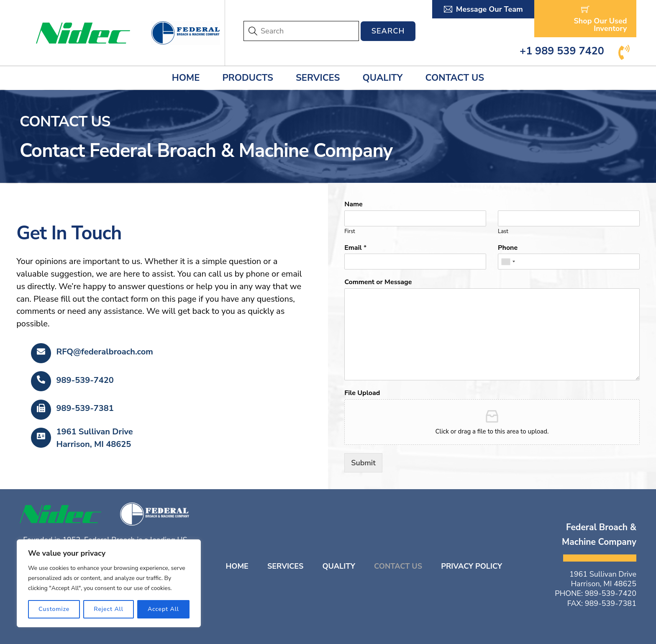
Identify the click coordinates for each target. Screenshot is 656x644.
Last (503, 232)
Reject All (109, 609)
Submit (363, 463)
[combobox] (508, 262)
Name (353, 204)
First (350, 232)
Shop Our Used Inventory (600, 19)
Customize (54, 609)
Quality (383, 78)
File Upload (362, 393)
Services (318, 78)
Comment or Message (378, 282)
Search (388, 31)
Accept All (163, 609)
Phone (508, 248)
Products (247, 78)
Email (355, 248)
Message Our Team (483, 9)
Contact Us (455, 78)
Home (186, 78)
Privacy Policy (471, 566)
